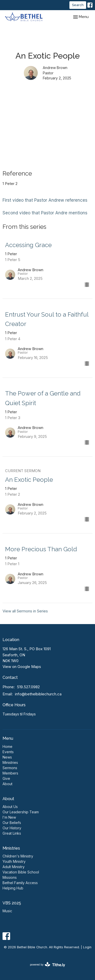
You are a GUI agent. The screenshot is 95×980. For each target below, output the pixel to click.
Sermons (10, 768)
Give (6, 778)
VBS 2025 (12, 903)
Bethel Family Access (20, 883)
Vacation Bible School (21, 872)
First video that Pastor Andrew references (45, 200)
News (7, 757)
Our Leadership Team (21, 812)
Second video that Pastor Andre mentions (45, 213)
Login (87, 947)
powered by (48, 965)
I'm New (9, 817)
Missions (10, 877)
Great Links (12, 833)
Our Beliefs (12, 823)
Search (78, 5)
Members (10, 773)
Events (8, 752)
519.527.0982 (28, 687)
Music (7, 911)
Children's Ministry (18, 856)
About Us (10, 807)
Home (7, 746)
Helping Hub (13, 888)
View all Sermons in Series (25, 611)
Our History (12, 828)
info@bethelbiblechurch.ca (38, 694)
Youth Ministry (14, 861)
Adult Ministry (14, 867)
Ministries (10, 762)
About (7, 784)
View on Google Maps (22, 667)
